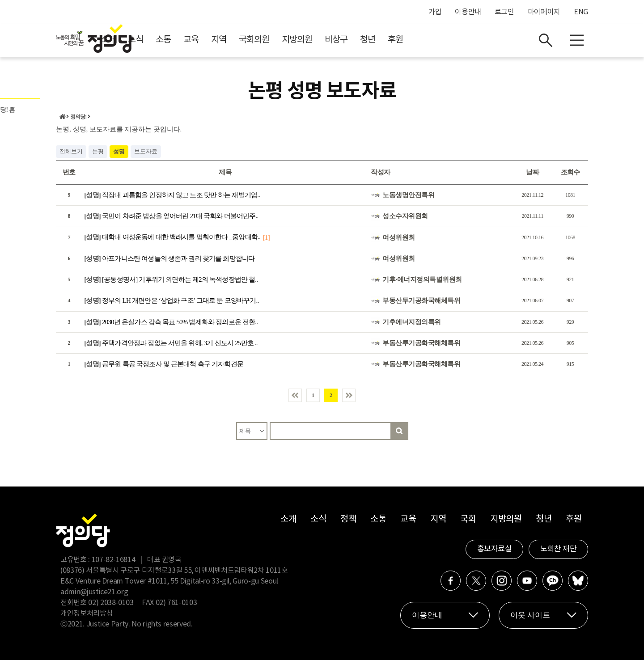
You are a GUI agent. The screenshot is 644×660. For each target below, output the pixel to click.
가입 (435, 12)
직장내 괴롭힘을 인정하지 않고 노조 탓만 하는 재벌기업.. (172, 195)
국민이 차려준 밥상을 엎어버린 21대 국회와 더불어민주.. (171, 216)
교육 (271, 40)
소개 (188, 40)
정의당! (78, 117)
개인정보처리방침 (87, 613)
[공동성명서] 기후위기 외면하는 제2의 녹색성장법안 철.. (171, 279)
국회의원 (334, 40)
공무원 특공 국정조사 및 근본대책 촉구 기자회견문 (164, 364)
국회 (468, 519)
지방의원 (377, 40)
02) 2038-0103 (111, 603)
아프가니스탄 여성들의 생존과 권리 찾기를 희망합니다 (169, 258)
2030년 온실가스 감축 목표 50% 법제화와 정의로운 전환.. (171, 322)
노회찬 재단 (558, 549)
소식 (216, 40)
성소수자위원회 (405, 216)
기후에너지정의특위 (412, 322)
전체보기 (71, 151)
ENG (581, 12)
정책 (348, 519)
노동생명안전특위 (408, 195)
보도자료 (146, 151)
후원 (475, 40)
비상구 (416, 40)
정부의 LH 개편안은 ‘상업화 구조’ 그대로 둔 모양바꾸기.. (171, 301)
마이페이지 (544, 12)
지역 (299, 40)
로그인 (504, 12)
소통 (243, 40)
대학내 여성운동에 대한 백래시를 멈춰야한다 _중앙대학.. (172, 237)
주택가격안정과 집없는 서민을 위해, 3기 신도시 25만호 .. (171, 343)
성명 (119, 151)
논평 (98, 151)
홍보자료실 (495, 549)
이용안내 (468, 12)
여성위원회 (399, 237)
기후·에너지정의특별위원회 (422, 279)
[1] (266, 237)
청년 (448, 40)
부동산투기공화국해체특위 (421, 301)
